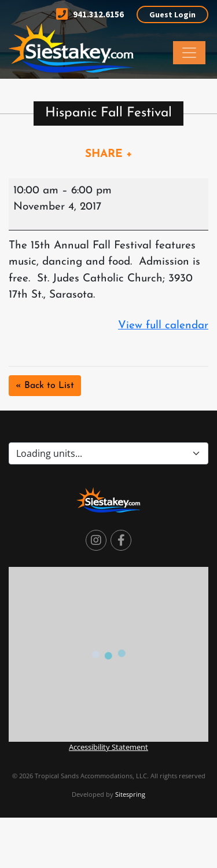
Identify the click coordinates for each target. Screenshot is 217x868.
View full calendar (163, 326)
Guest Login (172, 14)
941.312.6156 (90, 14)
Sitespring (130, 794)
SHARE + (109, 154)
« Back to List (45, 386)
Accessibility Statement (108, 747)
